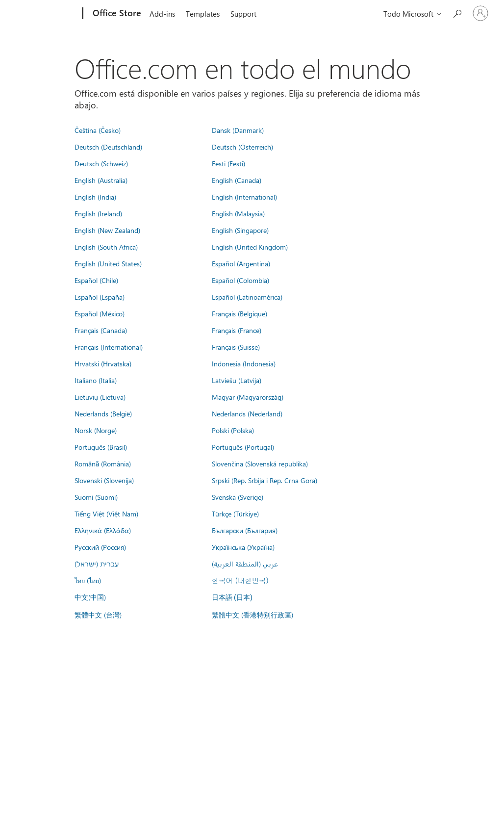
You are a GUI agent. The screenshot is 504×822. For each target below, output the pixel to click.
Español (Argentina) (241, 263)
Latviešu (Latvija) (237, 380)
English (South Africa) (106, 247)
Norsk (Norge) (96, 430)
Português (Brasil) (101, 447)
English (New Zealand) (107, 230)
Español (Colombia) (240, 280)
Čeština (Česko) (98, 130)
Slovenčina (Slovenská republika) (260, 463)
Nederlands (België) (103, 413)
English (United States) (108, 263)
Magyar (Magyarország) (248, 397)
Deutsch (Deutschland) (108, 147)
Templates (203, 14)
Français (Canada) (101, 330)
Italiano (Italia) (96, 380)
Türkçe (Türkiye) (235, 514)
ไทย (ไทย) (88, 580)
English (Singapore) (240, 230)
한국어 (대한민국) (240, 580)
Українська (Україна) (243, 547)
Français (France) (237, 330)
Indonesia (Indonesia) (244, 363)
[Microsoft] (45, 14)
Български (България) (245, 530)
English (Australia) (101, 180)
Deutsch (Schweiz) (101, 163)
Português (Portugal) (243, 447)
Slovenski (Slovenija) (104, 480)
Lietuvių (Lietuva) (100, 397)
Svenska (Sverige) (238, 497)
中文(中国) (90, 597)
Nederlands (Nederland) (247, 413)
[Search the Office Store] (457, 13)
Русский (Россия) (100, 547)
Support (243, 14)
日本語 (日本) (232, 598)
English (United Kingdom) (250, 247)
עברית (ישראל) (97, 564)
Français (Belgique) (239, 313)
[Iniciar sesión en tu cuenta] (480, 13)
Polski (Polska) (233, 430)
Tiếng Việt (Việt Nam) (106, 514)
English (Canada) (237, 180)
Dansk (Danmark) (238, 130)
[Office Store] (116, 14)
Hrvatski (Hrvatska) (103, 363)
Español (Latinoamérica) (247, 297)
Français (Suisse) (236, 347)
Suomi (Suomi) (96, 497)
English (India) (95, 197)
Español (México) (100, 313)
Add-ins (162, 14)
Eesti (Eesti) (228, 163)
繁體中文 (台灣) (98, 615)
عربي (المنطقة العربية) (245, 564)
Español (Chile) (96, 280)
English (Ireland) (98, 213)
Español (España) (100, 297)
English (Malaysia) (238, 213)
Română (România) (103, 463)
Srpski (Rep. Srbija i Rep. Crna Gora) (265, 480)
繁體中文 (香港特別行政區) (252, 615)
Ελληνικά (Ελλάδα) (103, 530)
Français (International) (109, 347)
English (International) (244, 197)
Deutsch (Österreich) (242, 147)
